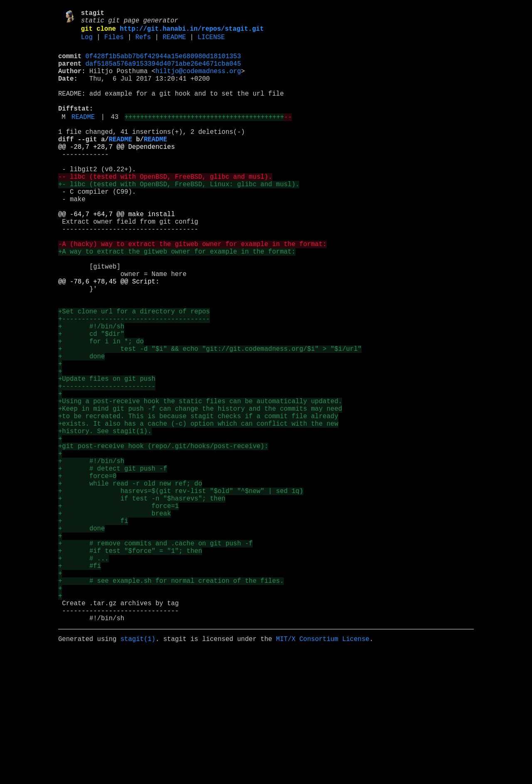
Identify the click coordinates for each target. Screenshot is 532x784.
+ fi (93, 630)
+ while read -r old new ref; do (130, 584)
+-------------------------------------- (134, 383)
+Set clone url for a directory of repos (134, 374)
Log (87, 43)
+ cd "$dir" (91, 401)
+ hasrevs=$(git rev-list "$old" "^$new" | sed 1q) (181, 593)
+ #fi (80, 685)
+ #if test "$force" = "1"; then (130, 666)
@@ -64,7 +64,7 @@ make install (117, 255)
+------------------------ (107, 465)
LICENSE (211, 43)
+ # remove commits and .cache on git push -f (155, 657)
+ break (115, 621)
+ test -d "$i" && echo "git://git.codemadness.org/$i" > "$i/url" (210, 419)
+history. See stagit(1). (105, 520)
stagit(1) (138, 771)
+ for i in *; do (101, 410)
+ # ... (84, 676)
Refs (143, 43)
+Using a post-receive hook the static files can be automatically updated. (200, 483)
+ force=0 (87, 575)
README (174, 43)
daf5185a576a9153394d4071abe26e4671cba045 (163, 73)
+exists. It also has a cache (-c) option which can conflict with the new (198, 511)
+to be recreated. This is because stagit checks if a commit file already (198, 502)
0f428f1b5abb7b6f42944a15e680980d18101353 (163, 64)
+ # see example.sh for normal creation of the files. (171, 703)
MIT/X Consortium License (323, 771)
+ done (81, 429)
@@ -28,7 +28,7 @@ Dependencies (117, 173)
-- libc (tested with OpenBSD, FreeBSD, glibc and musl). (165, 209)
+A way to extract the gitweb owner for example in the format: (177, 301)
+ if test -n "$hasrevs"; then (142, 602)
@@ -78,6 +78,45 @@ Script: (109, 337)
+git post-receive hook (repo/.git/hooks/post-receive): (163, 538)
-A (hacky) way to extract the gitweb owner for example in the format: (192, 291)
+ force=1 (118, 611)
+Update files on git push (107, 456)
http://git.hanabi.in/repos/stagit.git (192, 33)
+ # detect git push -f (113, 566)
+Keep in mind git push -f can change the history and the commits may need (200, 493)
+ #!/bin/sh (91, 392)
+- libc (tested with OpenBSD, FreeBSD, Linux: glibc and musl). (179, 218)
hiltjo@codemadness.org (198, 82)
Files (114, 43)
